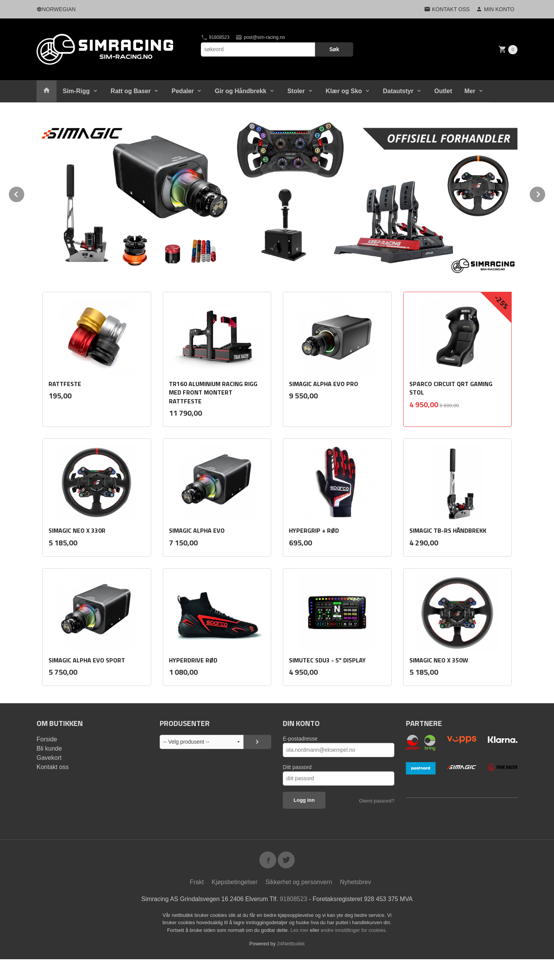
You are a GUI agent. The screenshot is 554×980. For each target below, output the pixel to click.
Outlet (443, 91)
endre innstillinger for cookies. (354, 930)
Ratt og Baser (131, 91)
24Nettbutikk (291, 944)
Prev (25, 193)
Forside (47, 739)
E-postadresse (300, 739)
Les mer (300, 930)
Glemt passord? (377, 801)
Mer (470, 91)
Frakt (197, 882)
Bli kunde (49, 748)
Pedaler (183, 91)
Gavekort (49, 758)
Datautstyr (398, 91)
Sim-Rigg (76, 91)
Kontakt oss (53, 767)
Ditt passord (297, 767)
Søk (334, 49)
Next (546, 193)
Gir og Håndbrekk (240, 91)
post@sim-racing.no (260, 37)
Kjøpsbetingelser (234, 882)
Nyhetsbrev (356, 882)
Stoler (296, 91)
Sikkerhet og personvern (299, 882)
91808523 (215, 37)
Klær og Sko (344, 91)
